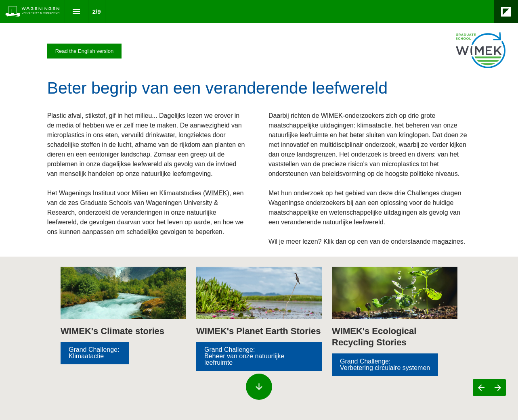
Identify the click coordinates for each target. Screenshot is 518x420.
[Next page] (498, 388)
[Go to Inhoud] (259, 356)
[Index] (77, 11)
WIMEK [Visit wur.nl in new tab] (216, 193)
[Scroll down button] (259, 387)
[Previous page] (481, 388)
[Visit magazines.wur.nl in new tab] (85, 51)
